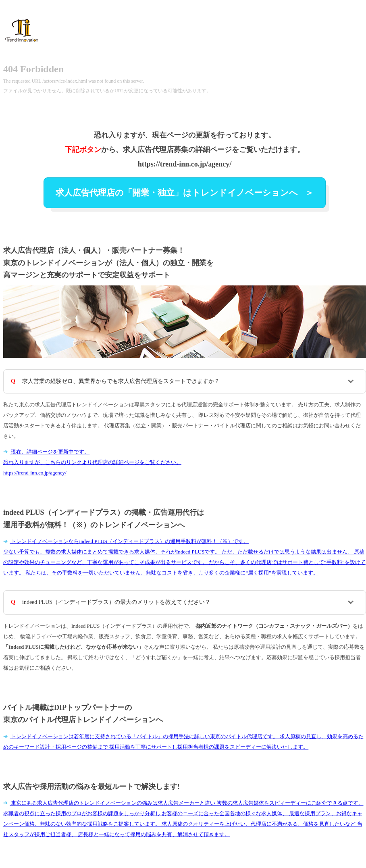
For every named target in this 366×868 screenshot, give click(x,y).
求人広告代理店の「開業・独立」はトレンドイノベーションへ (178, 193)
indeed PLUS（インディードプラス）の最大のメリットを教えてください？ (116, 602)
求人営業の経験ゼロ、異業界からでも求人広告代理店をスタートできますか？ (121, 381)
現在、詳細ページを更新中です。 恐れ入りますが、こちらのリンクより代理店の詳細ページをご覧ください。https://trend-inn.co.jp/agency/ (92, 462)
